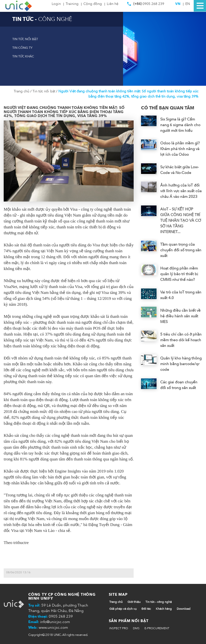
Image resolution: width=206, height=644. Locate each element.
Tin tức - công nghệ (159, 602)
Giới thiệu (134, 602)
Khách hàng (164, 609)
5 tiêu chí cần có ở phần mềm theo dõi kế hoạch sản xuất (181, 340)
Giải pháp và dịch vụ (123, 609)
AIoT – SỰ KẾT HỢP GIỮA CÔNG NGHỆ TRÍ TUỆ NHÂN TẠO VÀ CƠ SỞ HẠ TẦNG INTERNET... (181, 220)
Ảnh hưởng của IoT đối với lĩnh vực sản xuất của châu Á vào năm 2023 (181, 191)
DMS (136, 628)
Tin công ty (22, 48)
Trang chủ (22, 91)
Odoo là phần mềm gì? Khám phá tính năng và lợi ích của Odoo (180, 149)
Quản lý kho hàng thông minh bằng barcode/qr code (181, 364)
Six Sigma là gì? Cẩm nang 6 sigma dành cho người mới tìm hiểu (180, 125)
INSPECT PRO (119, 628)
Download (184, 609)
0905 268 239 (146, 5)
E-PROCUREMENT (157, 628)
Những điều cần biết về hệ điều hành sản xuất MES (180, 316)
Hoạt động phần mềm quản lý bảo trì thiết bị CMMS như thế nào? (179, 274)
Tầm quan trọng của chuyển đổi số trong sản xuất (181, 250)
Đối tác (146, 609)
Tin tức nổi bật (25, 39)
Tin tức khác (23, 56)
